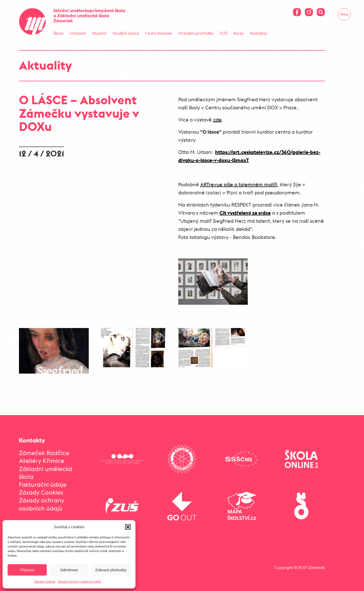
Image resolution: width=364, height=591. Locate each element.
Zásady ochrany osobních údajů (80, 582)
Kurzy (239, 33)
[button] (128, 527)
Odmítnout (69, 570)
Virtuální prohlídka (196, 33)
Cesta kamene (159, 33)
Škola (58, 33)
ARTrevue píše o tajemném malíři (239, 184)
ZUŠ (223, 33)
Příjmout (27, 570)
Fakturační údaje (43, 484)
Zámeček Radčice (44, 453)
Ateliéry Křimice (42, 461)
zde (217, 120)
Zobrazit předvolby (111, 570)
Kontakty (258, 33)
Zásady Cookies (41, 492)
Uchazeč (78, 33)
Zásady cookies (45, 582)
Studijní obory (126, 33)
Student (99, 33)
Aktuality (45, 65)
